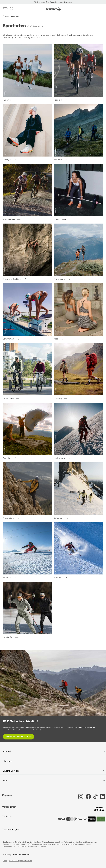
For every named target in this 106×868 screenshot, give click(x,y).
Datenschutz (26, 861)
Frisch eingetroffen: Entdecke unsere (49, 2)
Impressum (14, 861)
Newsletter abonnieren (17, 737)
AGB (5, 861)
